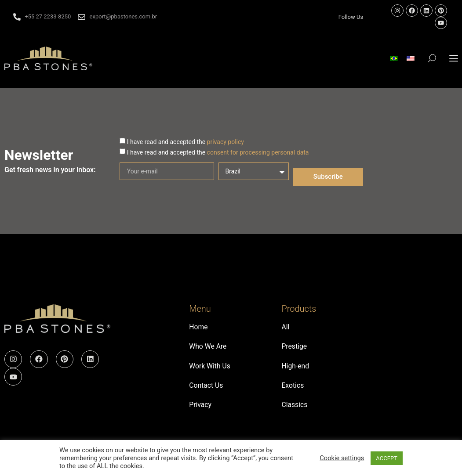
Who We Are (208, 348)
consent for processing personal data (258, 152)
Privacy (200, 408)
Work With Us (210, 368)
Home (198, 327)
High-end (295, 368)
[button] (454, 58)
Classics (295, 408)
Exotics (293, 388)
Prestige (294, 348)
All (285, 327)
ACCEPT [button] (387, 458)
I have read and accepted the (186, 142)
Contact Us (206, 388)
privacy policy (226, 142)
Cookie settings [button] (342, 458)
